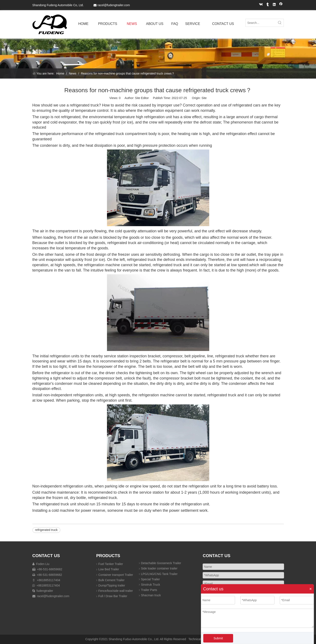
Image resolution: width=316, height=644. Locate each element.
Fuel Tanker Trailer (111, 564)
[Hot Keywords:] (280, 23)
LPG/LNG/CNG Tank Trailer (159, 574)
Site (204, 98)
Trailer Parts (149, 590)
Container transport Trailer (116, 575)
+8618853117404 (48, 580)
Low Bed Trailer (109, 569)
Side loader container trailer (159, 568)
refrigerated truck (46, 530)
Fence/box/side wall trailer (116, 591)
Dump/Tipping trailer (112, 585)
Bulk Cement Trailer (112, 580)
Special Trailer (151, 579)
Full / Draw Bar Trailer (113, 596)
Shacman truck (151, 595)
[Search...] (261, 23)
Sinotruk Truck (151, 585)
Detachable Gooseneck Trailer (161, 563)
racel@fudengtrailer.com (114, 5)
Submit (218, 638)
